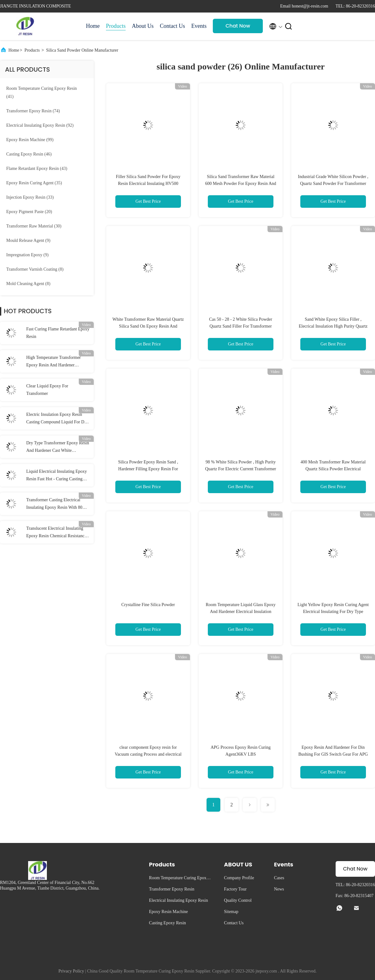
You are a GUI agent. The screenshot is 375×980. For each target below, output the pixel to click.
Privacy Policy (71, 971)
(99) (30, 140)
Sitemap (231, 912)
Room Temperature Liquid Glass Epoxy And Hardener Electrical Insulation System (241, 612)
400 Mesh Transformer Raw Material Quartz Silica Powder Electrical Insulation (333, 469)
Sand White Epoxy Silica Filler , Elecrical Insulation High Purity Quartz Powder (333, 326)
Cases (279, 878)
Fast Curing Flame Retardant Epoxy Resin (58, 333)
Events (199, 26)
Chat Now (238, 26)
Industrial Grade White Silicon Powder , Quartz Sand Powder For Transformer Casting (333, 184)
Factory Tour (235, 889)
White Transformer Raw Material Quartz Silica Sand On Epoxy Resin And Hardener (148, 326)
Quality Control (238, 900)
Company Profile (239, 878)
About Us (143, 26)
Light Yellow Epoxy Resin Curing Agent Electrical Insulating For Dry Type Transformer (333, 612)
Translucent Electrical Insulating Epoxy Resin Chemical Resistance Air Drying (56, 533)
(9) (28, 240)
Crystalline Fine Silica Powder (148, 605)
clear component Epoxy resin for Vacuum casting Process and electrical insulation (148, 754)
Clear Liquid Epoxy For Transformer (47, 390)
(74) (33, 111)
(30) (34, 226)
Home (93, 26)
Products (116, 26)
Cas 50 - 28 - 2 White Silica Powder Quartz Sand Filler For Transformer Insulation (241, 326)
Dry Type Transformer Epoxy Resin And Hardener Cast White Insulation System (58, 447)
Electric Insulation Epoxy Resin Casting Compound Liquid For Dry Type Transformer (57, 419)
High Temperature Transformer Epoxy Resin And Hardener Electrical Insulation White (54, 362)
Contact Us (173, 26)
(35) (34, 183)
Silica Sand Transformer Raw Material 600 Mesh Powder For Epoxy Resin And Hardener (240, 184)
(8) (35, 269)
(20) (29, 212)
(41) (42, 92)
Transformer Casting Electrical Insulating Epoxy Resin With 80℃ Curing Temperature (57, 504)
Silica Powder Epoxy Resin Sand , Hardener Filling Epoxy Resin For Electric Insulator (148, 469)
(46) (29, 154)
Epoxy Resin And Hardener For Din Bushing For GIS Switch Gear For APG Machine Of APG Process (333, 754)
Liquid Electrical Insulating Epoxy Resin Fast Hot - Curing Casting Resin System (57, 476)
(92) (40, 125)
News (279, 889)
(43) (37, 168)
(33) (30, 197)
